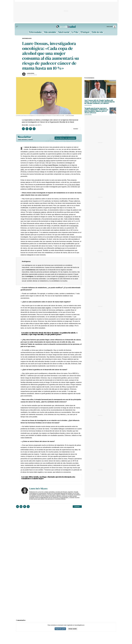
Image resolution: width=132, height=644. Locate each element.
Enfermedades (36, 33)
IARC (22, 170)
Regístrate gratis (60, 629)
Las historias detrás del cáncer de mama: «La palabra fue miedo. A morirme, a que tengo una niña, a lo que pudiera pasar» (49, 334)
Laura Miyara (31, 73)
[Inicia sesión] (111, 27)
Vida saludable (50, 33)
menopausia (74, 226)
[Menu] (17, 27)
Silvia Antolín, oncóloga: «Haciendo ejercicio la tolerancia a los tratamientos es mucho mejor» (48, 478)
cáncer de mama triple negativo (41, 308)
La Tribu (75, 33)
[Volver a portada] (66, 27)
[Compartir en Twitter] (34, 129)
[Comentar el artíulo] (76, 129)
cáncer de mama (45, 161)
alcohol (68, 217)
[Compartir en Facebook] (30, 129)
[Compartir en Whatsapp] (23, 129)
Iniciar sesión (73, 629)
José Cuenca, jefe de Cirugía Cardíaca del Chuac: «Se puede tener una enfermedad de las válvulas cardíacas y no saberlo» (100, 102)
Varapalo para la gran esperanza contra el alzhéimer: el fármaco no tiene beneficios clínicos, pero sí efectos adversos (96, 110)
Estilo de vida (97, 33)
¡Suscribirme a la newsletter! (65, 138)
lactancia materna (40, 212)
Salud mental (64, 33)
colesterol (61, 276)
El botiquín (85, 33)
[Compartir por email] (27, 129)
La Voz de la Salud (73, 184)
